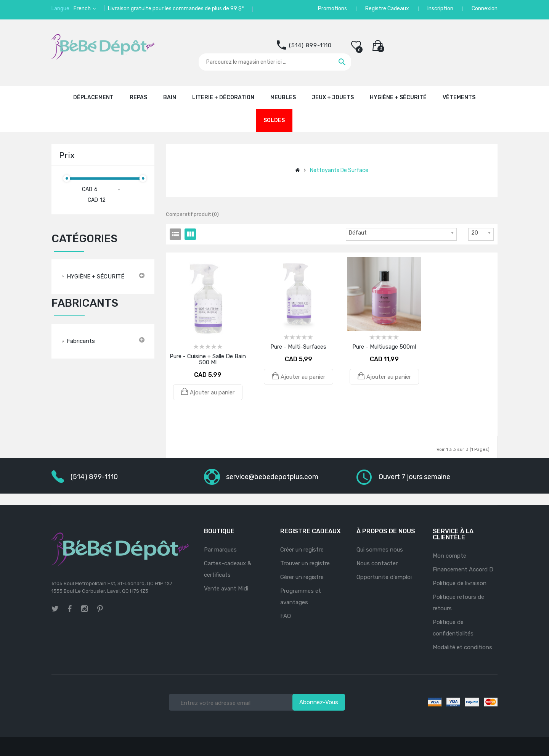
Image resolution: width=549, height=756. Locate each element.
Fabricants (81, 341)
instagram (84, 608)
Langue (60, 9)
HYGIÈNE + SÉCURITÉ (96, 277)
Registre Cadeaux (387, 9)
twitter (55, 609)
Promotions (332, 9)
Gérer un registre (302, 577)
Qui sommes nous (380, 550)
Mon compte (449, 556)
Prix (67, 155)
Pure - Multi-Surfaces (298, 347)
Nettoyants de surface (339, 170)
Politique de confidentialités (453, 628)
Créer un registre (302, 550)
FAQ (286, 616)
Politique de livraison (460, 583)
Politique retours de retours (458, 603)
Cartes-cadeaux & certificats (228, 569)
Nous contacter (377, 563)
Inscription (440, 9)
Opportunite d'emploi (384, 577)
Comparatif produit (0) (192, 214)
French (83, 9)
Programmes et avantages (301, 597)
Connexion (485, 9)
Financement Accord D (463, 569)
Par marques (220, 550)
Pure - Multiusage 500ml (384, 347)
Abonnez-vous (319, 702)
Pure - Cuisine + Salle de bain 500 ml (208, 359)
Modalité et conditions (462, 647)
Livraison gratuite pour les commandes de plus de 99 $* (176, 9)
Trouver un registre (305, 563)
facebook (70, 609)
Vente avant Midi (226, 589)
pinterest (100, 609)
